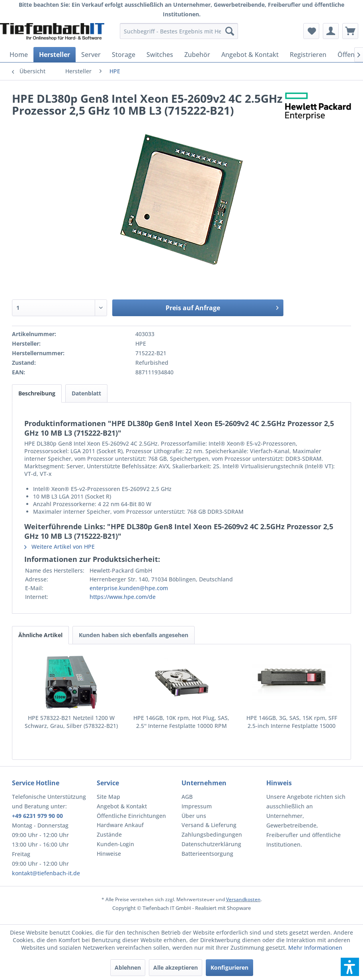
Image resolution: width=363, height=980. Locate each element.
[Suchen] (230, 31)
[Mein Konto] (331, 31)
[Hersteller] (55, 55)
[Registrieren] (308, 55)
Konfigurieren (229, 967)
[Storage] (124, 55)
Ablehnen (128, 967)
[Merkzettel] (311, 31)
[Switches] (160, 55)
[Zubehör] (197, 55)
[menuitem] (179, 31)
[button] (350, 967)
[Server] (91, 55)
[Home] (19, 55)
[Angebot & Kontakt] (250, 55)
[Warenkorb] (350, 31)
